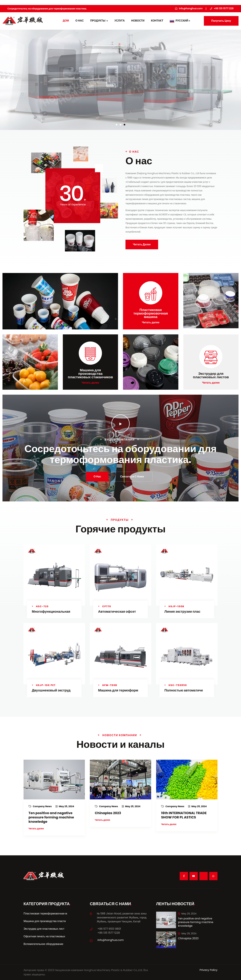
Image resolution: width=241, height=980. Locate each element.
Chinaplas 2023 (108, 813)
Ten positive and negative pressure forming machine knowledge (51, 817)
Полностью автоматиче (184, 690)
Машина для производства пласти (45, 921)
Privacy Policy (209, 970)
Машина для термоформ (118, 690)
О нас (80, 21)
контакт (157, 21)
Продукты (99, 21)
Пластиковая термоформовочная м (45, 914)
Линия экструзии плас (182, 612)
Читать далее (142, 244)
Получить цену (221, 21)
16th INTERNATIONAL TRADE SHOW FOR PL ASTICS (184, 815)
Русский (180, 21)
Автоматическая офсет (117, 612)
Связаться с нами (132, 477)
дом (66, 21)
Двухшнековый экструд (51, 690)
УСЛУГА (120, 21)
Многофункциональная (51, 612)
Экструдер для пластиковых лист (44, 929)
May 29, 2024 (65, 806)
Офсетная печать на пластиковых (44, 936)
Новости (138, 21)
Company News (40, 806)
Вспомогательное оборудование (43, 944)
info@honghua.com (111, 940)
